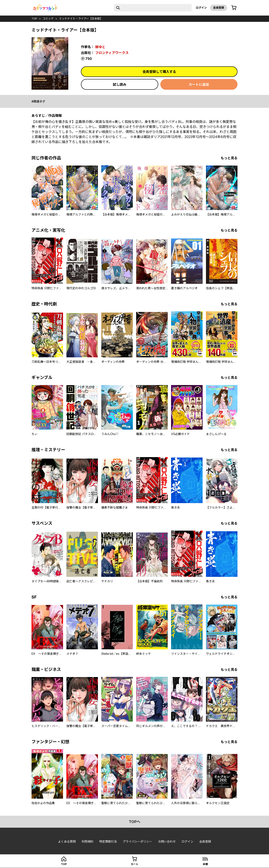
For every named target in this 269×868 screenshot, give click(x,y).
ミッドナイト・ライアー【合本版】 (81, 18)
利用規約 (87, 841)
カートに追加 (199, 84)
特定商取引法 (108, 841)
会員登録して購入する (159, 72)
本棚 (205, 864)
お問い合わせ (167, 841)
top (34, 18)
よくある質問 (67, 841)
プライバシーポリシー (137, 841)
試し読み (120, 84)
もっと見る (229, 158)
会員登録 (219, 8)
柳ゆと (100, 47)
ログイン (201, 8)
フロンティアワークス (112, 53)
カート (134, 864)
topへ (135, 822)
